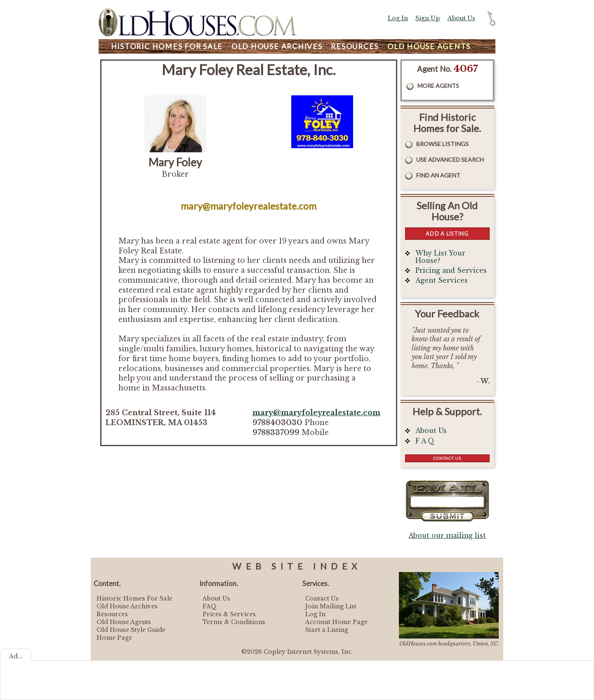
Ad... (16, 656)
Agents (429, 46)
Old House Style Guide (131, 630)
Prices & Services (229, 614)
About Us (461, 18)
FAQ (210, 606)
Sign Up (428, 18)
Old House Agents (124, 622)
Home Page (114, 638)
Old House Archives (127, 606)
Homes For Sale (167, 46)
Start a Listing (327, 630)
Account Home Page (336, 622)
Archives (277, 46)
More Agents (438, 86)
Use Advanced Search (450, 160)
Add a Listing (447, 234)
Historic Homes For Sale (134, 598)
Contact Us (447, 458)
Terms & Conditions (234, 622)
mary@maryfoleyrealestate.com (316, 413)
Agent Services (442, 280)
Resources (355, 46)
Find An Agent (438, 175)
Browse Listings (442, 144)
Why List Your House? (440, 257)
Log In (398, 18)
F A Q (425, 441)
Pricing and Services (451, 271)
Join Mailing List (331, 606)
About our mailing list (447, 536)
